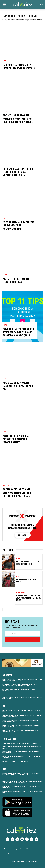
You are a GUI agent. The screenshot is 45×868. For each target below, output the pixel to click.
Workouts (7, 485)
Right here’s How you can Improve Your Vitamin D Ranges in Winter (16, 439)
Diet (4, 61)
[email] (22, 633)
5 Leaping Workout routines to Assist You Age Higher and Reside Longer (28, 598)
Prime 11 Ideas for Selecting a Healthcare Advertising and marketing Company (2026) (18, 332)
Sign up (23, 640)
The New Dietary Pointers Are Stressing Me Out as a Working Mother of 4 (18, 172)
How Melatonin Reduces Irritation (15, 761)
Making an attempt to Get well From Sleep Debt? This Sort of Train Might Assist (17, 493)
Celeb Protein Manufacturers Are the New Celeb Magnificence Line (18, 225)
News (5, 111)
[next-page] (8, 609)
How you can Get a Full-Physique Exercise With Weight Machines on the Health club (20, 685)
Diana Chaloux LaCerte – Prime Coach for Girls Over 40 (28, 563)
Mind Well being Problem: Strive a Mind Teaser (16, 280)
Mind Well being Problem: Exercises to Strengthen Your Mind (18, 386)
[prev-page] (4, 609)
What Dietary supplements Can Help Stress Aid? (20, 743)
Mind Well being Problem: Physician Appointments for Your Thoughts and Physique (18, 119)
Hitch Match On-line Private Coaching (27, 580)
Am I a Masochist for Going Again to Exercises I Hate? (22, 694)
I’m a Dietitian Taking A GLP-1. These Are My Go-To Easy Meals (19, 67)
